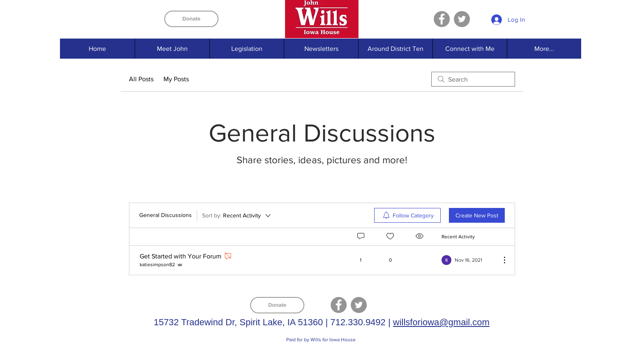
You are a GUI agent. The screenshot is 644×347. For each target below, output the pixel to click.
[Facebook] (442, 19)
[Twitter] (462, 19)
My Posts (176, 79)
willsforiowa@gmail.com (441, 322)
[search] (473, 79)
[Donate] (191, 19)
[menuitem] (407, 215)
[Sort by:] (237, 215)
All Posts (141, 79)
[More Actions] (500, 260)
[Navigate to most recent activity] (468, 260)
